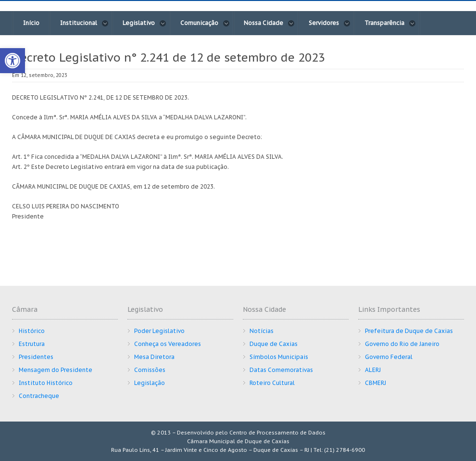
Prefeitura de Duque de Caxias (409, 331)
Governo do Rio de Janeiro (402, 344)
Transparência (390, 23)
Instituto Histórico (46, 383)
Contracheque (39, 396)
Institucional (84, 23)
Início (31, 23)
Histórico (32, 331)
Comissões (150, 370)
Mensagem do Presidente (56, 370)
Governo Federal (389, 357)
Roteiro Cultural (272, 383)
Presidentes (36, 357)
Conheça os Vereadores (168, 344)
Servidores (330, 23)
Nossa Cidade (269, 23)
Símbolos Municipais (279, 357)
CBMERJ (376, 383)
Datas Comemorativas (281, 370)
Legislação (150, 383)
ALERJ (373, 370)
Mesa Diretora (154, 357)
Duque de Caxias (274, 344)
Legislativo (144, 23)
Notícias (262, 331)
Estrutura (32, 344)
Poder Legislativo (159, 331)
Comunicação (205, 23)
